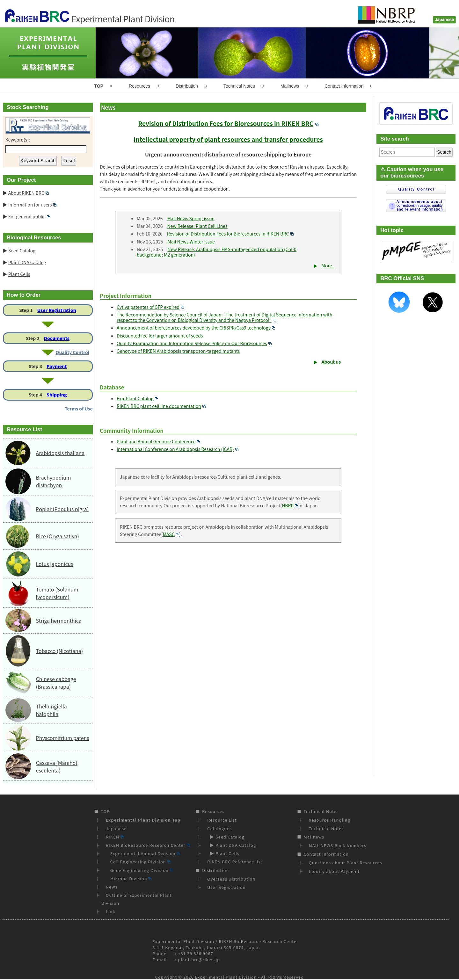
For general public (29, 216)
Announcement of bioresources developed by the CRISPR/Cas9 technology (196, 328)
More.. (328, 265)
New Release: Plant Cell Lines (197, 226)
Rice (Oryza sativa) (58, 536)
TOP (99, 86)
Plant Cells (19, 274)
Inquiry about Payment (334, 871)
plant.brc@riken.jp (199, 959)
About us (331, 362)
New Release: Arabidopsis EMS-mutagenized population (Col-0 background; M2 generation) (217, 252)
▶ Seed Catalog (226, 837)
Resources (139, 86)
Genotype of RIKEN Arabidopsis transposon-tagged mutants (178, 351)
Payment (57, 366)
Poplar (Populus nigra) (62, 509)
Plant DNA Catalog (27, 262)
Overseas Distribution (231, 879)
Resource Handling (330, 820)
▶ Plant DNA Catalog (232, 845)
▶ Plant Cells (223, 853)
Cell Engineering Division (138, 862)
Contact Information (344, 86)
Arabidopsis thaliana (60, 453)
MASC (171, 534)
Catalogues (219, 828)
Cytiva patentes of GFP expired (150, 307)
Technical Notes (239, 86)
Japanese (116, 828)
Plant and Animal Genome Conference (158, 441)
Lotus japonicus (55, 564)
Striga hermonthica (59, 621)
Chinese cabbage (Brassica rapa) (56, 683)
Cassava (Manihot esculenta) (57, 766)
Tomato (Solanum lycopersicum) (57, 593)
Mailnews (290, 86)
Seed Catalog (22, 250)
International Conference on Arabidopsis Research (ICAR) (178, 449)
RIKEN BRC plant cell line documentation (161, 406)
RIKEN (115, 837)
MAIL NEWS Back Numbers (338, 845)
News (112, 887)
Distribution (187, 86)
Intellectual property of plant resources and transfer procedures (228, 139)
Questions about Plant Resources (346, 863)
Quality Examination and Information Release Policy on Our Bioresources (194, 343)
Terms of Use (79, 409)
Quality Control (73, 352)
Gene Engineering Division (139, 870)
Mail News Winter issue (191, 242)
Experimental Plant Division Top (143, 820)
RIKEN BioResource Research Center (148, 845)
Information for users (32, 205)
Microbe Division (129, 878)
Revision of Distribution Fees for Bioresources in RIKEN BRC (228, 123)
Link (111, 911)
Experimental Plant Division (226, 977)
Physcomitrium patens (63, 738)
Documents (57, 338)
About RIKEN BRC (29, 193)
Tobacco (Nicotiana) (59, 651)
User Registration (57, 310)
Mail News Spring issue (191, 218)
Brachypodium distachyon (54, 481)
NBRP (290, 505)
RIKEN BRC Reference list (235, 862)
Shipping (57, 395)
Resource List (222, 820)
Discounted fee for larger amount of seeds (160, 336)
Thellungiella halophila (51, 710)
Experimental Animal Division (143, 853)
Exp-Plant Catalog (137, 398)
